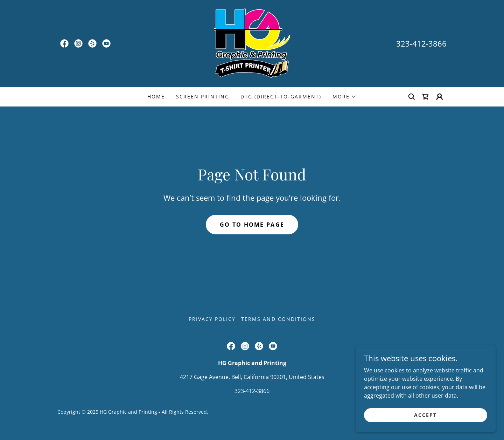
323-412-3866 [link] (421, 43)
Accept (425, 424)
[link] (64, 43)
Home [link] (156, 97)
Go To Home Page (252, 225)
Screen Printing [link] (203, 97)
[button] (345, 97)
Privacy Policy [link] (212, 319)
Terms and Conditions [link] (278, 319)
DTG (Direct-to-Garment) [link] (281, 97)
